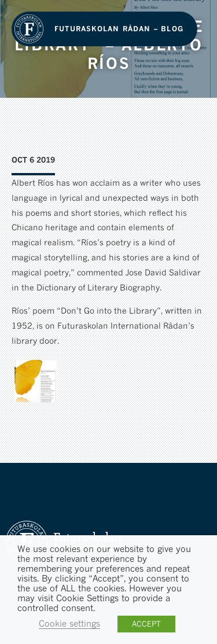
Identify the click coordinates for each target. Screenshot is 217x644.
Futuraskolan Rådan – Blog (119, 29)
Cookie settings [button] (69, 623)
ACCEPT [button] (146, 624)
